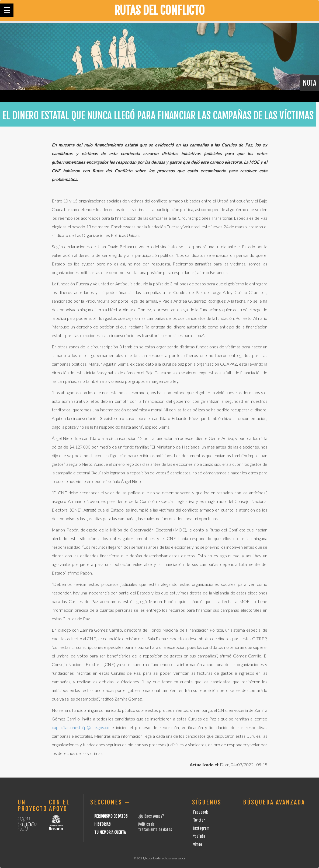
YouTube (199, 836)
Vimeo (198, 844)
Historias (102, 824)
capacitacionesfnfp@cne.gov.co (81, 727)
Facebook (201, 812)
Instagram (201, 828)
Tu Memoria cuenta (110, 832)
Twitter (199, 820)
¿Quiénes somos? (151, 816)
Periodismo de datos (111, 816)
